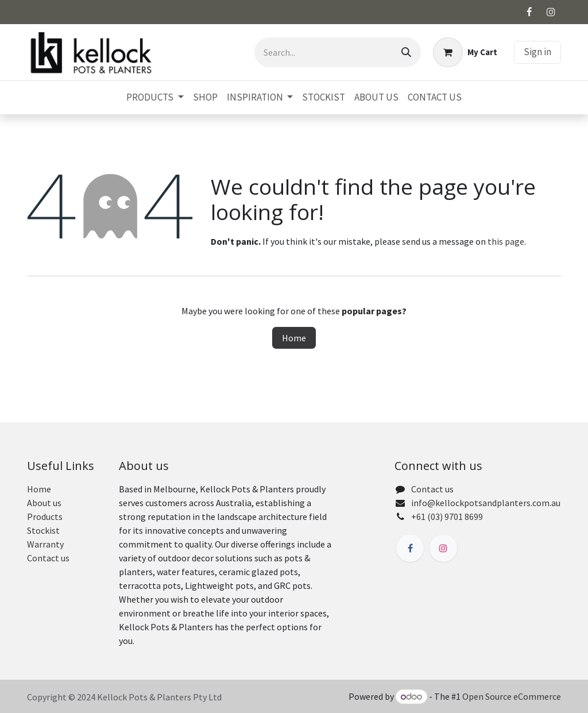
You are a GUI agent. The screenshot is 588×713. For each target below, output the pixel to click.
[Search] (406, 52)
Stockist (43, 530)
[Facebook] (529, 12)
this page (506, 241)
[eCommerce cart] (465, 52)
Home (294, 338)
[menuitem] (155, 98)
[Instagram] (551, 12)
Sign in (537, 52)
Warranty (45, 544)
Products (45, 517)
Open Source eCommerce (512, 696)
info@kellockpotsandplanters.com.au (486, 503)
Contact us (48, 558)
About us (44, 503)
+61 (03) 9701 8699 (447, 517)
